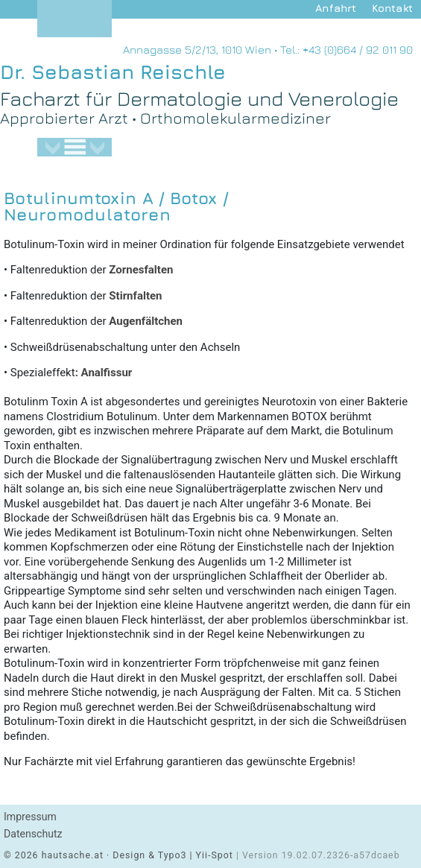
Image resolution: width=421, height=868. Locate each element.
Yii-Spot (215, 855)
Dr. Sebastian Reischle (113, 72)
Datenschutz (33, 834)
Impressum (30, 817)
